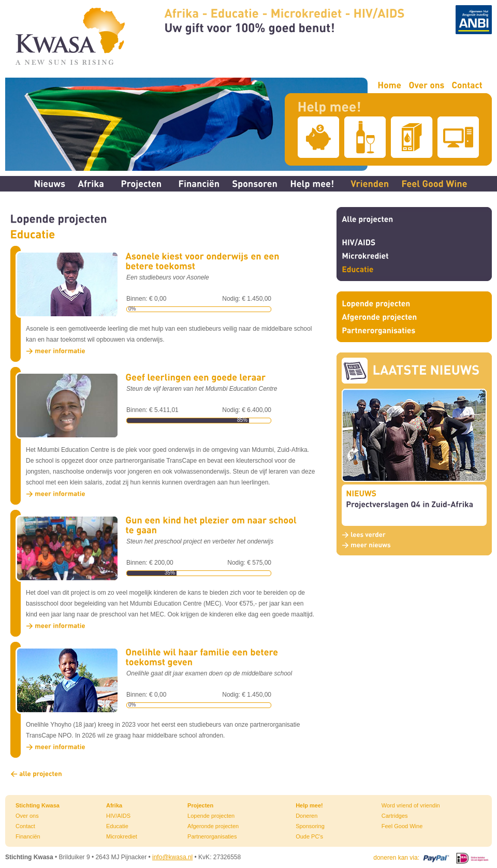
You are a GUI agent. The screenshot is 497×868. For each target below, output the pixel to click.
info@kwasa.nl (172, 857)
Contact (25, 826)
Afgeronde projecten (213, 826)
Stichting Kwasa (38, 805)
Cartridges (395, 816)
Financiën (28, 836)
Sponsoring (310, 826)
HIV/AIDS (118, 816)
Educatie (117, 826)
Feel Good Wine (402, 826)
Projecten (200, 805)
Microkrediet (122, 836)
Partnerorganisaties (212, 836)
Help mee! (309, 805)
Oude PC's (309, 836)
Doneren (306, 816)
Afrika (114, 805)
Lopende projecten (211, 816)
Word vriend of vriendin (411, 805)
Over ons (27, 816)
